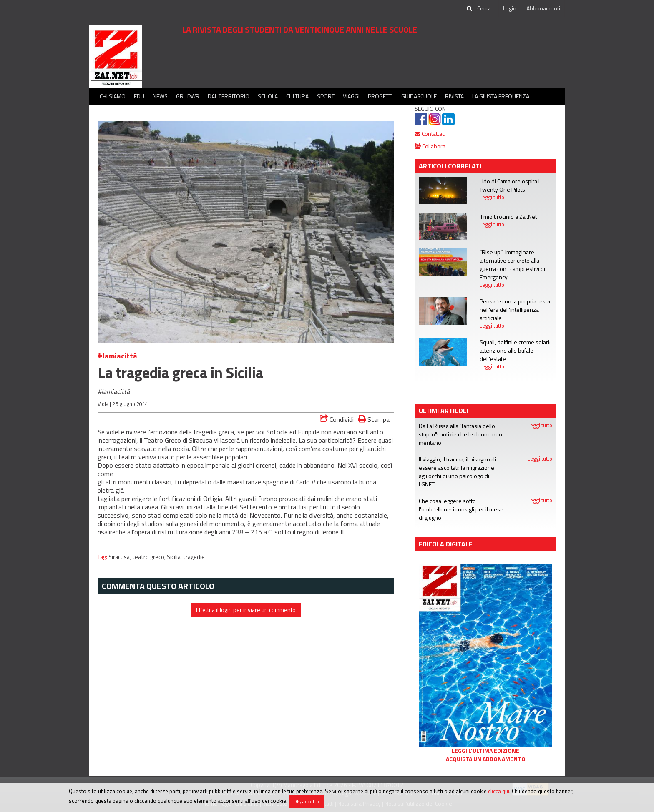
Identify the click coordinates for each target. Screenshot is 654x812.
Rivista (454, 96)
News (160, 96)
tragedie (194, 557)
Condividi (337, 419)
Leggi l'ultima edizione (485, 751)
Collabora (430, 146)
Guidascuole (419, 96)
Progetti (380, 96)
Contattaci (430, 134)
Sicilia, (175, 557)
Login (510, 8)
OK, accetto (306, 801)
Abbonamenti (543, 8)
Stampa (374, 419)
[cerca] (485, 8)
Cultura (297, 96)
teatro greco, (150, 557)
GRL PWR (188, 96)
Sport (326, 96)
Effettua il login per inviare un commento (246, 610)
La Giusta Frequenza (501, 96)
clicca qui (499, 791)
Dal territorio (229, 96)
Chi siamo (113, 96)
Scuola (268, 96)
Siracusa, (120, 557)
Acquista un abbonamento (486, 759)
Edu (139, 96)
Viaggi (351, 96)
